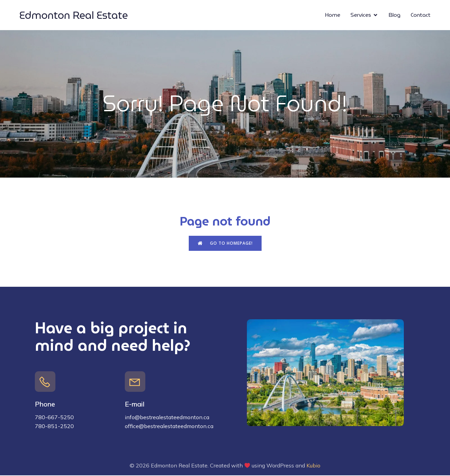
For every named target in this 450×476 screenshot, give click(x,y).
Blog (394, 15)
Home (333, 15)
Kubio (313, 466)
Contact (421, 15)
